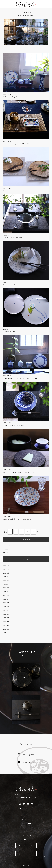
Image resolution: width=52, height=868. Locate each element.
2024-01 (6, 618)
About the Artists (10, 553)
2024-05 (6, 603)
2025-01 (6, 573)
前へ (5, 532)
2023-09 (6, 629)
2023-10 (6, 625)
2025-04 (6, 565)
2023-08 (6, 633)
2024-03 (6, 610)
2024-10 (6, 584)
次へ (38, 532)
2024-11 (6, 580)
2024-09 (6, 588)
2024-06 (6, 599)
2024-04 (6, 607)
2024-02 (6, 614)
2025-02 (6, 569)
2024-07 (6, 595)
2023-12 (6, 621)
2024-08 (6, 592)
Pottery (6, 549)
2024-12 (6, 577)
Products (6, 545)
